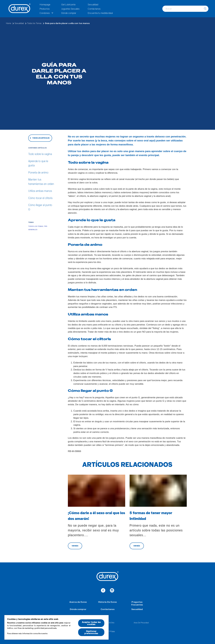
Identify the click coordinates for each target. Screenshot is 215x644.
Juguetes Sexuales (70, 9)
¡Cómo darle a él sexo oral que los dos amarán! (96, 516)
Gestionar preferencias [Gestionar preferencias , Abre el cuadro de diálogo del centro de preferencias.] (91, 632)
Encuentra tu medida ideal (100, 13)
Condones (45, 13)
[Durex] (20, 9)
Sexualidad (93, 4)
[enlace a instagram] (112, 591)
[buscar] (205, 9)
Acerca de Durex (78, 602)
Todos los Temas (36, 226)
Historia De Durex (107, 602)
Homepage (45, 4)
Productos (45, 9)
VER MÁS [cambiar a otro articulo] (75, 546)
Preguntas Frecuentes (137, 603)
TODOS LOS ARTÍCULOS (41, 138)
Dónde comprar (69, 13)
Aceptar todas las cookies (91, 623)
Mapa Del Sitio (109, 623)
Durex (113, 631)
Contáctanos (94, 9)
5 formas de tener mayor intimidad (151, 516)
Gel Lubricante (68, 4)
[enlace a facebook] (103, 591)
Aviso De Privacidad (141, 623)
